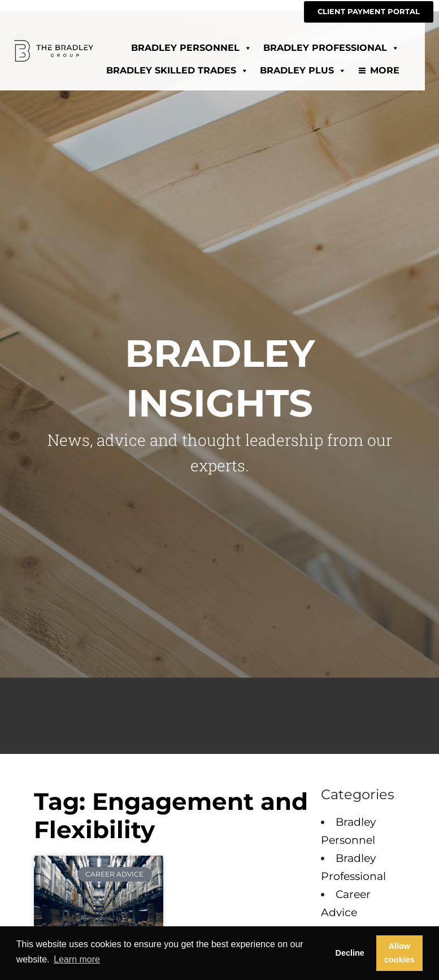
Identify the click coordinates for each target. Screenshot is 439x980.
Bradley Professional (345, 47)
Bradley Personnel (206, 47)
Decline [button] (350, 953)
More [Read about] (399, 69)
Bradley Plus (317, 69)
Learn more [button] (77, 959)
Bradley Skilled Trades (192, 69)
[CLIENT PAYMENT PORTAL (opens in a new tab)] (369, 12)
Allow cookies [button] (399, 953)
